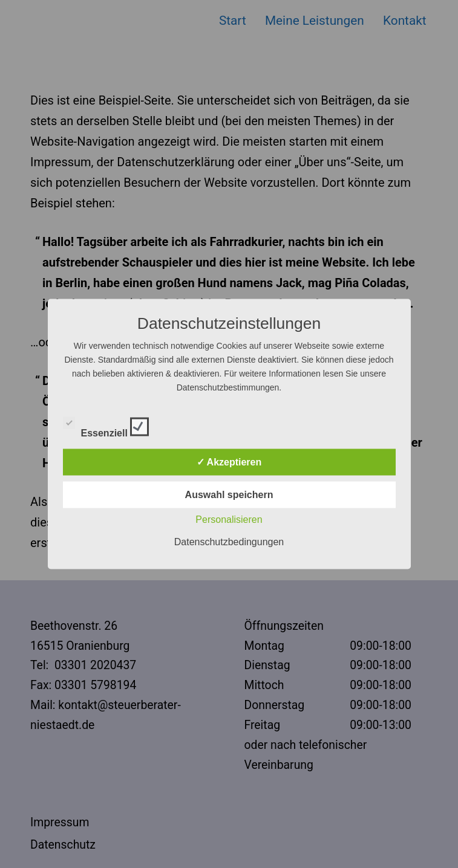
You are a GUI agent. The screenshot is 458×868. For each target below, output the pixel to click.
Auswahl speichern (229, 495)
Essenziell (106, 425)
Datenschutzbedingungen (229, 542)
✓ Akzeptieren (229, 462)
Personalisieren (229, 520)
